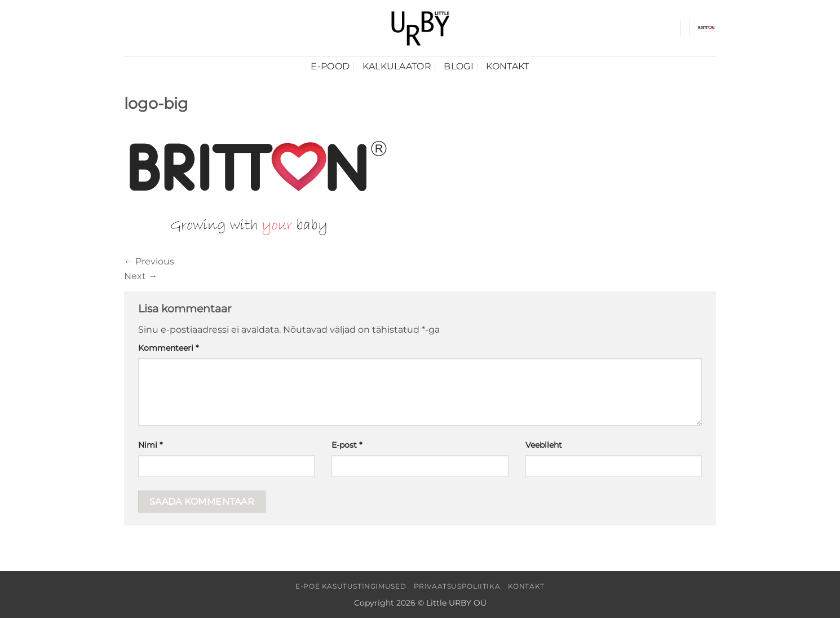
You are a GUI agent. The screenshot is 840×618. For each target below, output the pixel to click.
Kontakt (507, 66)
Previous (149, 261)
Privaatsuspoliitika (457, 586)
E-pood (330, 66)
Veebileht (544, 445)
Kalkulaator (397, 66)
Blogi (459, 66)
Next (141, 276)
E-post (347, 445)
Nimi (150, 445)
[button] (707, 29)
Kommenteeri (168, 348)
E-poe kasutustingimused (351, 586)
